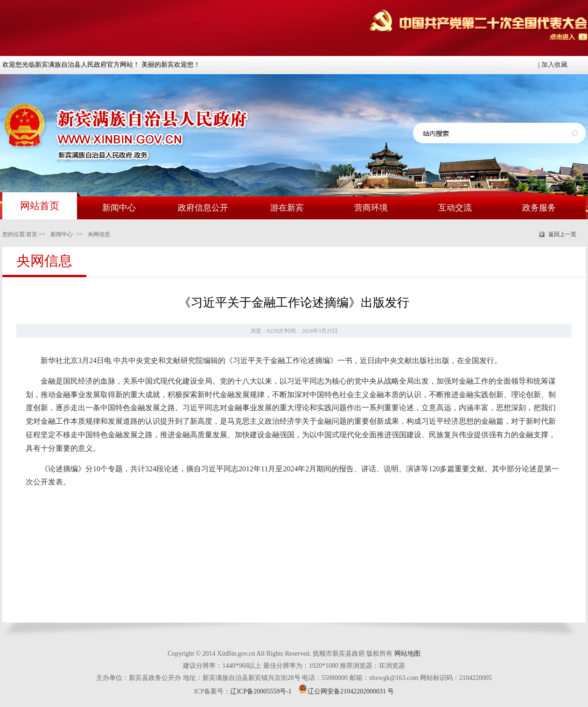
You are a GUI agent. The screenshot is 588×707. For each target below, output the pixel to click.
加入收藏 (554, 65)
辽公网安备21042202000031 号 (346, 691)
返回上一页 (562, 234)
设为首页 (524, 65)
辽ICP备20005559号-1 (261, 691)
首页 (32, 234)
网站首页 (40, 206)
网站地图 (407, 654)
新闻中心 (62, 234)
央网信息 (99, 234)
